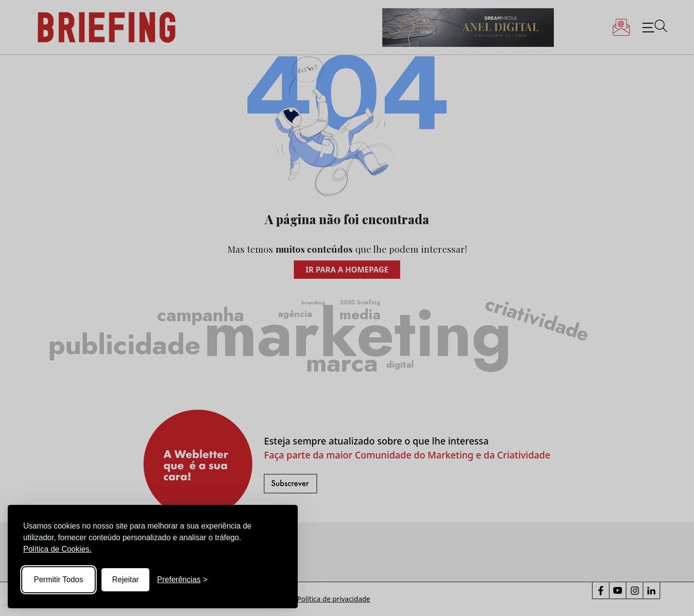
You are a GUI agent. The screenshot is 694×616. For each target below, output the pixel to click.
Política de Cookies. (57, 549)
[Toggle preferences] (182, 580)
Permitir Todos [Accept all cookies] (58, 580)
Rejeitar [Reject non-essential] (125, 580)
